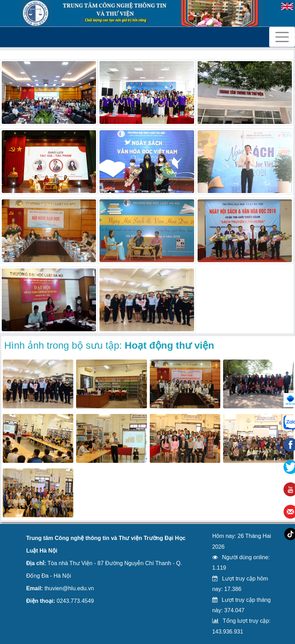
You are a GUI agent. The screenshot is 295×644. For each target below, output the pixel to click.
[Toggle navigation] (282, 37)
